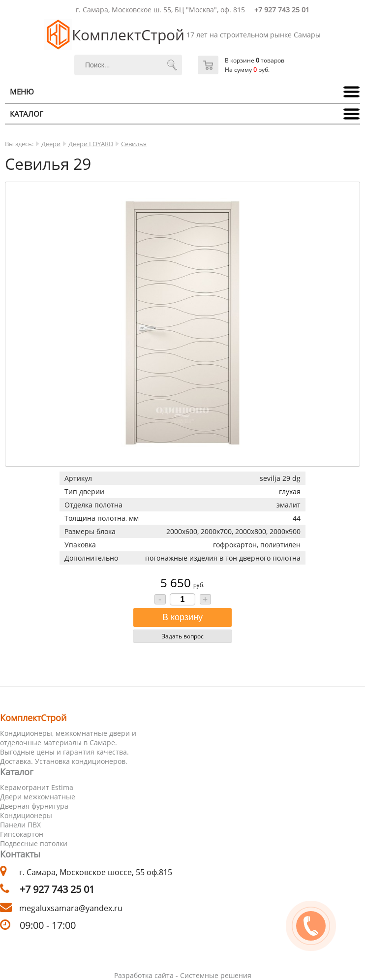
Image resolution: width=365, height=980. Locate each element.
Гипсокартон (22, 834)
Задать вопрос (183, 636)
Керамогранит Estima (37, 787)
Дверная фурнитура (34, 806)
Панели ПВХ (20, 825)
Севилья (134, 144)
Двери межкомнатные (38, 797)
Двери (51, 144)
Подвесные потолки (34, 843)
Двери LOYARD (91, 144)
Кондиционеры (26, 815)
